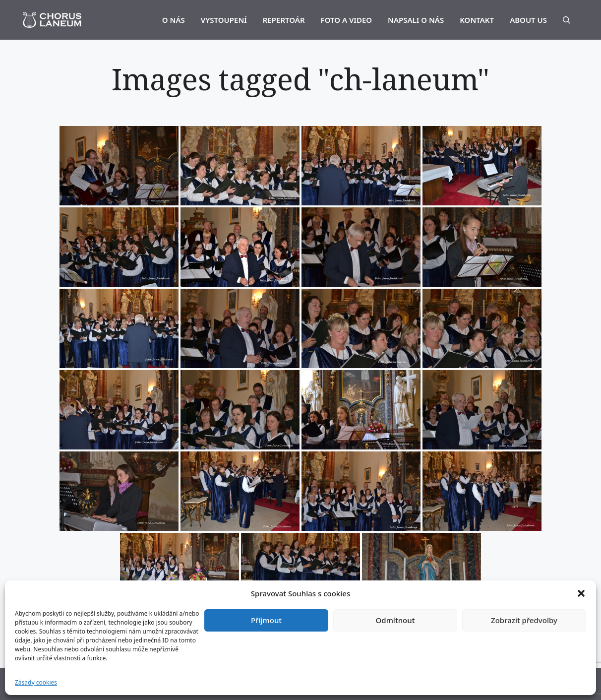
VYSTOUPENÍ (224, 20)
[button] (581, 593)
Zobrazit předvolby (524, 620)
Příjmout (266, 620)
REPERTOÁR (284, 20)
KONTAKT (477, 20)
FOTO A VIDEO (347, 20)
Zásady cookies (36, 682)
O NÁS (174, 20)
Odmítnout (395, 620)
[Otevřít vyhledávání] (567, 20)
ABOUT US (528, 20)
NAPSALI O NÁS (416, 20)
